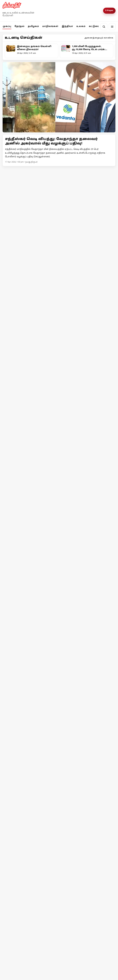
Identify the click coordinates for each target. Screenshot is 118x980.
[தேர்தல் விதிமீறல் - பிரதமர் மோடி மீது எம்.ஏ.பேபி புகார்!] (59, 697)
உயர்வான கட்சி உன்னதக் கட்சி (86, 383)
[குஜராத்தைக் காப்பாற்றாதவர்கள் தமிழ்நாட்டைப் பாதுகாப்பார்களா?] (30, 436)
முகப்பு (7, 26)
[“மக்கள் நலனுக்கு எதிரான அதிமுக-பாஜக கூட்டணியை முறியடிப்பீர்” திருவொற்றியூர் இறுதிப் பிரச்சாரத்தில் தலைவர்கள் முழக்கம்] (59, 209)
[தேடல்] (104, 27)
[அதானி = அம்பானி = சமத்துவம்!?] (88, 416)
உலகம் (81, 26)
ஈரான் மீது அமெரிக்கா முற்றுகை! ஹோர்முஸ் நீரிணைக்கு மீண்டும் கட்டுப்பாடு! (30, 864)
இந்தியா (67, 26)
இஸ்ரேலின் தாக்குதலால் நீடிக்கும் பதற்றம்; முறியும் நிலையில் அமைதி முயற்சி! (83, 862)
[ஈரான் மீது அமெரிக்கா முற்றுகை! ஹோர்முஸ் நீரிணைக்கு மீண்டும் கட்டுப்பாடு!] (30, 835)
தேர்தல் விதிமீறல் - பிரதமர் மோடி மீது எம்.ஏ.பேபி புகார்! (51, 733)
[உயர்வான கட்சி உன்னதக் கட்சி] (88, 356)
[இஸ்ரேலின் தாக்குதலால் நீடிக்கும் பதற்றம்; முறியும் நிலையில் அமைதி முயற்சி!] (88, 834)
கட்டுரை (94, 26)
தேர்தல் (19, 26)
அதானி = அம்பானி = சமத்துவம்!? (87, 444)
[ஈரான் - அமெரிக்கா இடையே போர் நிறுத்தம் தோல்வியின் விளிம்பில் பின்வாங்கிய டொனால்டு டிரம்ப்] (30, 893)
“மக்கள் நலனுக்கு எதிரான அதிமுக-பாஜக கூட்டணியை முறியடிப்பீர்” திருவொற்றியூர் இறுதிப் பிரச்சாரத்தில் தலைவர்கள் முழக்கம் (52, 248)
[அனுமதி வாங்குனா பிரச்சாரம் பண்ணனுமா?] (30, 356)
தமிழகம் (33, 26)
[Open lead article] (59, 97)
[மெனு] (112, 27)
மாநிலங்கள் (50, 26)
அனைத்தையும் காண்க (99, 38)
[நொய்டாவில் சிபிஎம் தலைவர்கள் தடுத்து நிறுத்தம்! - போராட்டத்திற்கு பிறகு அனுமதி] (59, 538)
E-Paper (109, 11)
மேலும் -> (110, 170)
